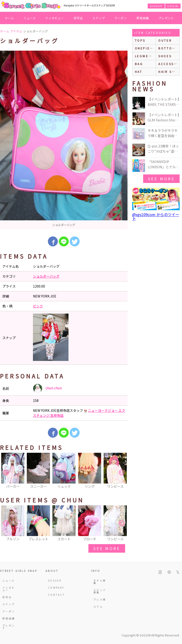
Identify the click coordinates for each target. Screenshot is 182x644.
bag (139, 64)
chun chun (47, 388)
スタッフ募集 (100, 591)
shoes (165, 56)
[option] (64, 140)
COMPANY (55, 588)
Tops (140, 40)
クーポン (121, 18)
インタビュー (55, 18)
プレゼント (166, 18)
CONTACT (55, 595)
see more (107, 548)
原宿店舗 (143, 18)
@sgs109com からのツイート (156, 216)
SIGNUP (156, 6)
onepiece (145, 48)
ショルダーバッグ (46, 276)
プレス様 (100, 599)
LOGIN (173, 6)
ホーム (9, 18)
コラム (98, 606)
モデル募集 (100, 582)
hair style (169, 72)
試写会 (78, 18)
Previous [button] (6, 473)
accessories (169, 64)
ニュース (30, 18)
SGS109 (55, 580)
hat (139, 72)
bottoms (168, 48)
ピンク (38, 306)
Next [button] (122, 473)
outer (165, 40)
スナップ (99, 18)
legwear (144, 56)
